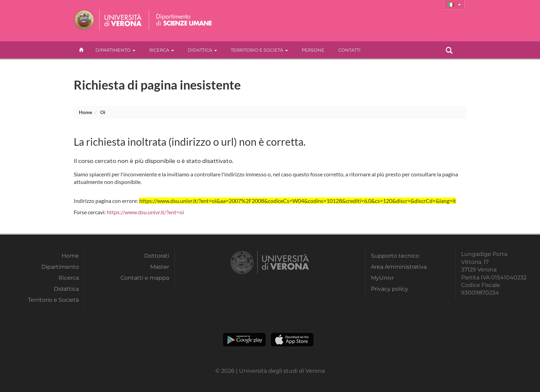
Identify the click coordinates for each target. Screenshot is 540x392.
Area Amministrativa (399, 267)
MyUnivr (382, 278)
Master (160, 267)
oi (103, 112)
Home (85, 112)
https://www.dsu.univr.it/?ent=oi (145, 212)
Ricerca (162, 50)
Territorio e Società (259, 50)
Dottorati (157, 256)
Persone (313, 50)
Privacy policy (390, 289)
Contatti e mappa (145, 278)
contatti (349, 50)
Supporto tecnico (395, 256)
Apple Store (292, 340)
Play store (244, 340)
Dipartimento (115, 50)
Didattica (202, 50)
